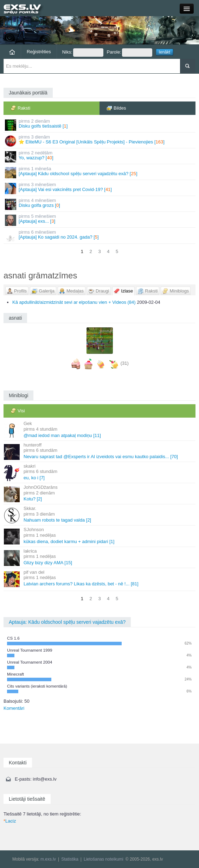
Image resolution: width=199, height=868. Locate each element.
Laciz (10, 821)
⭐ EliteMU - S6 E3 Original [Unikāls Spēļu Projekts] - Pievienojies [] (100, 140)
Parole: (130, 53)
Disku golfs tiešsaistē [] (100, 125)
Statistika (70, 859)
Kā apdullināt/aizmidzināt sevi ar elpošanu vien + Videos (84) (74, 302)
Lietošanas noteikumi (104, 859)
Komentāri (14, 708)
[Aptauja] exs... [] (100, 220)
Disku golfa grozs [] (100, 204)
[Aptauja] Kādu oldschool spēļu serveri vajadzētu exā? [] (100, 172)
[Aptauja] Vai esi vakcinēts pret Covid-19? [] (100, 188)
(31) (125, 364)
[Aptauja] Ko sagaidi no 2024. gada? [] (100, 236)
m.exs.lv (48, 859)
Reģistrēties (39, 52)
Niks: (83, 53)
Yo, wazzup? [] (100, 156)
